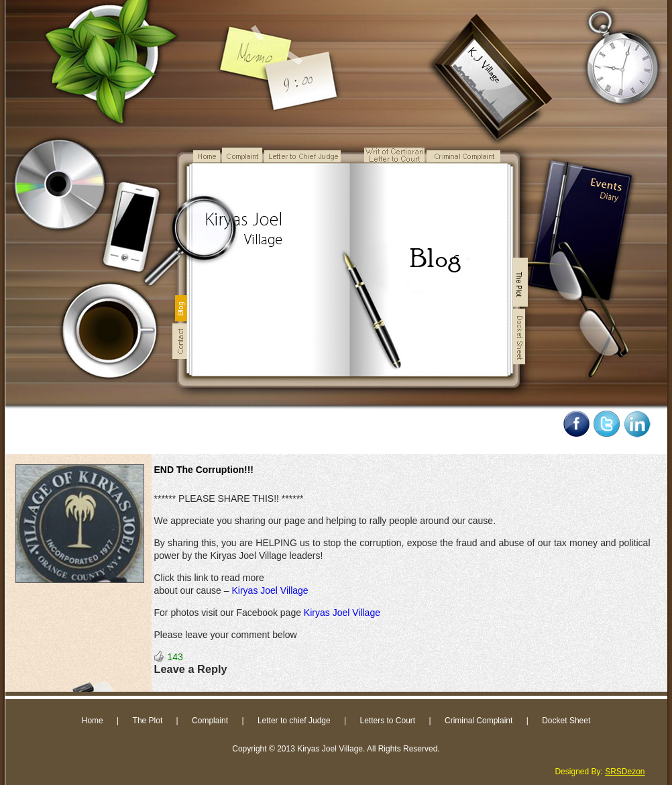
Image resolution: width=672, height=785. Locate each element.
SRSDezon (625, 772)
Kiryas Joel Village (270, 590)
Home (93, 721)
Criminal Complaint (479, 721)
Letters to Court (387, 721)
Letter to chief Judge (294, 721)
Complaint (210, 721)
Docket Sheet (566, 721)
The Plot (148, 721)
